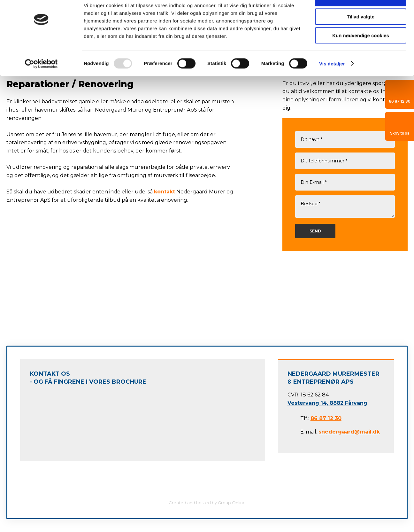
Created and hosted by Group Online (207, 503)
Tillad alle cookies (361, 16)
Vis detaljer (332, 81)
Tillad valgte (361, 35)
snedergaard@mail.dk (349, 432)
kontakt (165, 192)
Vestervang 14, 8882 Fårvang (327, 403)
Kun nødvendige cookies (361, 53)
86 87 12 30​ (326, 418)
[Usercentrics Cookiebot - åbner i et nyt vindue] (41, 82)
